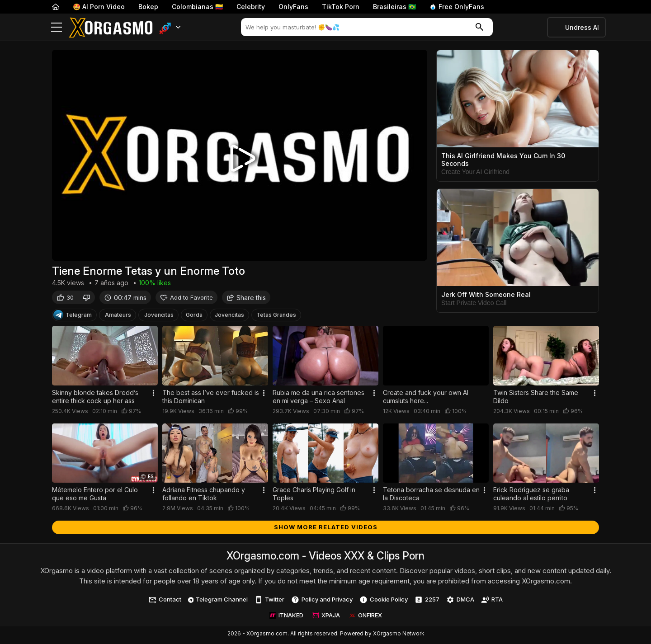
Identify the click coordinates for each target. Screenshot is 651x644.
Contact (165, 602)
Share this (246, 299)
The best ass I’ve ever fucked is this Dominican (211, 399)
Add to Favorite (186, 299)
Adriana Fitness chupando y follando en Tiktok (204, 496)
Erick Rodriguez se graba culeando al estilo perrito (531, 496)
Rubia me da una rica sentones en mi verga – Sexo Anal (318, 399)
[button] (170, 27)
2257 (427, 602)
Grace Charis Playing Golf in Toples (314, 496)
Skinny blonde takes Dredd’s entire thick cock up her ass (95, 399)
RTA (492, 602)
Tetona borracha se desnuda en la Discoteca (431, 496)
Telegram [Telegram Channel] (73, 317)
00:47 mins (125, 299)
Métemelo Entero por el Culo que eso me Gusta (95, 496)
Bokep (148, 7)
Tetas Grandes (276, 317)
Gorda (194, 317)
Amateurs (118, 317)
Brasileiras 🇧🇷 (394, 7)
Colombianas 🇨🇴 (197, 7)
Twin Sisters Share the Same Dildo (536, 399)
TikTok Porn (341, 7)
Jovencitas (159, 317)
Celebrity (251, 7)
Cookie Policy (384, 602)
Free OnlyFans (457, 7)
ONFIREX (366, 617)
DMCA (460, 602)
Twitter (269, 602)
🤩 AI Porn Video (99, 7)
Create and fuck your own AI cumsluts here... (426, 399)
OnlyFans (293, 7)
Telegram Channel (218, 602)
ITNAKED (286, 617)
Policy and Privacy (322, 602)
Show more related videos (326, 529)
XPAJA (326, 617)
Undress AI (582, 27)
